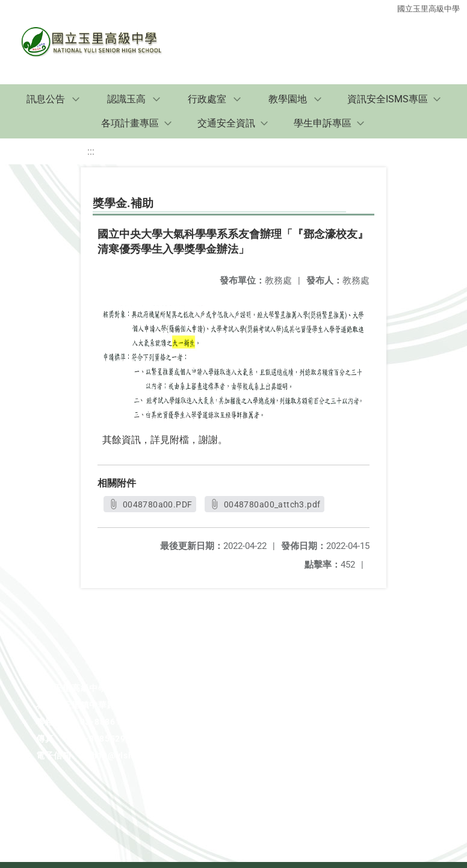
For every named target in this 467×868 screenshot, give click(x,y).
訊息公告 (46, 99)
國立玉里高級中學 (428, 8)
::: (91, 151)
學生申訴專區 (323, 123)
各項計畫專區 (130, 123)
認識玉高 (126, 99)
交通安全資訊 (226, 123)
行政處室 (207, 99)
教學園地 (288, 99)
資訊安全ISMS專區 (388, 99)
